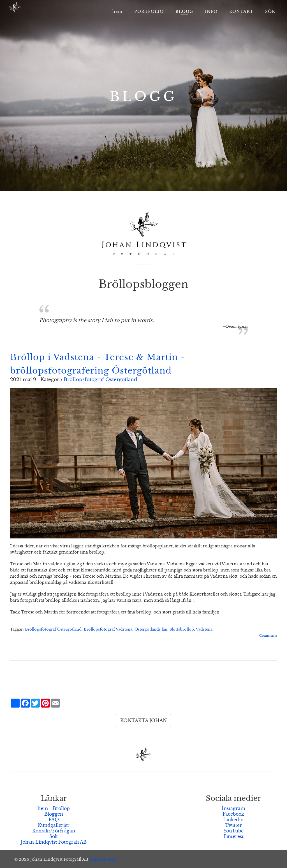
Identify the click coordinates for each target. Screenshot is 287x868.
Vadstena (204, 629)
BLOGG (184, 11)
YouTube (233, 831)
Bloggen (54, 814)
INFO (211, 11)
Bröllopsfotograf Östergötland (100, 380)
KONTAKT (241, 11)
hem (117, 11)
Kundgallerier (54, 825)
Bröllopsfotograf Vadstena (108, 629)
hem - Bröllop (54, 808)
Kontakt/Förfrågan (54, 831)
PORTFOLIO (149, 11)
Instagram (233, 808)
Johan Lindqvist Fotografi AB (54, 842)
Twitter (233, 825)
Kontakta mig (103, 859)
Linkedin (233, 820)
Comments (268, 636)
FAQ (54, 820)
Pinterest (233, 836)
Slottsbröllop (182, 629)
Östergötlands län (151, 629)
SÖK (270, 11)
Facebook (233, 814)
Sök (54, 836)
